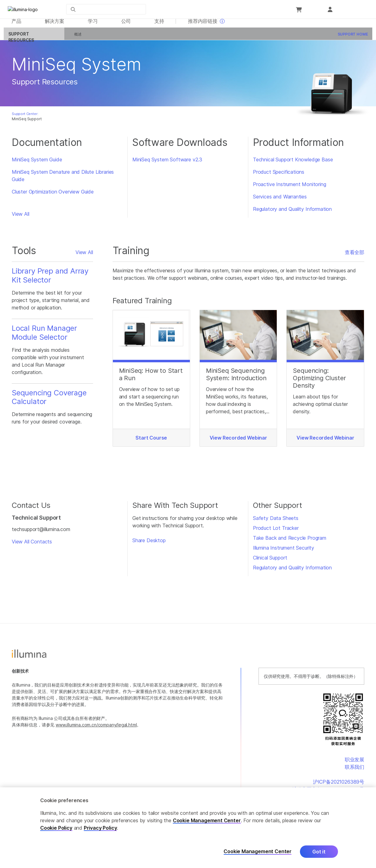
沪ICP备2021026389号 (339, 785)
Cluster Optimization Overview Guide (53, 195)
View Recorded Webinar (238, 441)
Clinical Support (270, 561)
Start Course (151, 441)
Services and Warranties (280, 200)
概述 (75, 38)
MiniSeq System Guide (37, 163)
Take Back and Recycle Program (290, 542)
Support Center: (25, 117)
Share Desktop (149, 544)
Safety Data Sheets (276, 522)
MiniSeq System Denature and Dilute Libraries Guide (63, 179)
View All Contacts (32, 545)
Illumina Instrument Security (284, 551)
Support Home (349, 38)
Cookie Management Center (207, 820)
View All (21, 218)
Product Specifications (279, 176)
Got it (319, 852)
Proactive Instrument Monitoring (290, 188)
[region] (188, 828)
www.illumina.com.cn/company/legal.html (96, 728)
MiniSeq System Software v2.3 (167, 163)
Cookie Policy (56, 828)
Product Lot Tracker (276, 532)
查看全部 (355, 256)
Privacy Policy (100, 828)
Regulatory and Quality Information (292, 213)
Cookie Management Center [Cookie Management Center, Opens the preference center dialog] (258, 851)
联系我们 (355, 770)
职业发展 (355, 763)
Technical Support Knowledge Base (293, 163)
